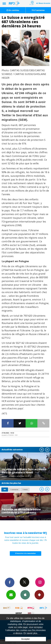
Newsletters (11, 595)
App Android (39, 595)
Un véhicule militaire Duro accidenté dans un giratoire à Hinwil (24, 471)
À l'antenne (38, 10)
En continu (13, 10)
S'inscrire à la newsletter (26, 553)
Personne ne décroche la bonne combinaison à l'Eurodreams (21, 511)
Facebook (10, 582)
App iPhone (25, 595)
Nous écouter (45, 3)
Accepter (26, 639)
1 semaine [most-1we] (14, 489)
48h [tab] (5, 489)
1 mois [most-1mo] (25, 489)
